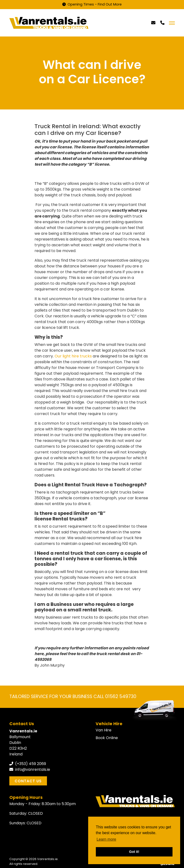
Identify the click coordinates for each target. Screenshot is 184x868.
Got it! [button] (134, 852)
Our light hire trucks (74, 356)
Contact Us (28, 781)
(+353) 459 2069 (28, 764)
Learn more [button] (106, 839)
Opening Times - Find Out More (92, 4)
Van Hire (103, 730)
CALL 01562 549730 (115, 696)
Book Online (107, 738)
